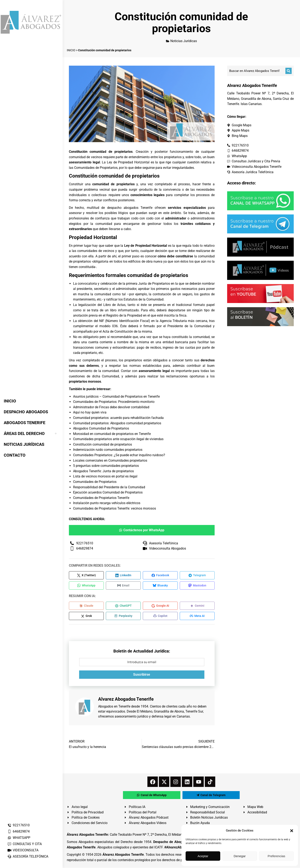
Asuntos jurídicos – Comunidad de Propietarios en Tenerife (116, 396)
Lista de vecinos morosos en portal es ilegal (105, 476)
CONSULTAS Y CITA (25, 844)
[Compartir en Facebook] (160, 575)
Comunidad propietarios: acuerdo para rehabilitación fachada (118, 418)
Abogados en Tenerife (114, 707)
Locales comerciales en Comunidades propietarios (110, 460)
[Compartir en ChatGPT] (123, 606)
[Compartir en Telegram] (197, 575)
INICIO (71, 50)
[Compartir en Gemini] (197, 606)
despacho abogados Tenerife (130, 208)
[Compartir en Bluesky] (160, 586)
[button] (292, 831)
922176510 (18, 825)
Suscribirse (142, 676)
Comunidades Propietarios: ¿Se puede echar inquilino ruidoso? (119, 455)
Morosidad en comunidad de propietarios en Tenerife (112, 434)
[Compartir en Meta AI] (197, 617)
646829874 (18, 831)
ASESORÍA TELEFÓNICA (28, 856)
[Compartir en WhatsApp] (86, 586)
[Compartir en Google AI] (160, 606)
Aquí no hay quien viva (90, 412)
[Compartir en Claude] (86, 606)
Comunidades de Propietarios (95, 482)
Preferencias (276, 856)
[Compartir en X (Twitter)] (86, 575)
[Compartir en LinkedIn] (123, 575)
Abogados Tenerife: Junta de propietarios (103, 471)
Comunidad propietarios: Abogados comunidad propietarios (117, 423)
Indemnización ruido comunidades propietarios (108, 450)
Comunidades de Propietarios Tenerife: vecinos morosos (115, 508)
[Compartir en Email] (123, 586)
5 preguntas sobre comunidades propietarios (106, 466)
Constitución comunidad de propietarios (103, 444)
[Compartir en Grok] (86, 617)
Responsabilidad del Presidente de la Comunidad (109, 487)
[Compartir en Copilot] (160, 617)
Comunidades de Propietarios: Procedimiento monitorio (114, 402)
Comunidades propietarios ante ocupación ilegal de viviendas (118, 439)
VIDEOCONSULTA (23, 850)
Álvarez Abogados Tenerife (123, 856)
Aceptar (203, 856)
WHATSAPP (19, 838)
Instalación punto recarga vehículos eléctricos (107, 503)
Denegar (240, 856)
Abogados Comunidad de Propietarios (101, 428)
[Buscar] (289, 71)
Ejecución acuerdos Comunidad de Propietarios (108, 492)
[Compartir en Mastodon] (197, 586)
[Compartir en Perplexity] (123, 617)
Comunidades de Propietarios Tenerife (101, 498)
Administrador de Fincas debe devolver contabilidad (111, 407)
